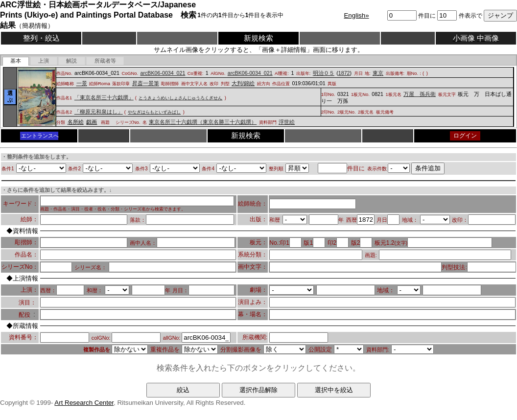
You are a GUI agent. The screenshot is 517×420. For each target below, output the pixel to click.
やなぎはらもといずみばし (154, 112)
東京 (378, 73)
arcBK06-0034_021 (163, 73)
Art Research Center (84, 403)
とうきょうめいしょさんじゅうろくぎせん (180, 98)
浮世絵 (287, 122)
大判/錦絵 (243, 83)
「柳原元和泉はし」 (99, 112)
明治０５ (324, 73)
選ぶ (10, 96)
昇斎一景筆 (146, 83)
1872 (344, 73)
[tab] (16, 61)
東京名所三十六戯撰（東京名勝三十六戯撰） (203, 122)
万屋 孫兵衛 (420, 94)
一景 (82, 83)
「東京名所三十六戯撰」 (104, 97)
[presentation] (16, 61)
